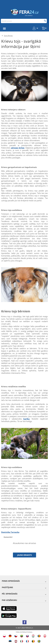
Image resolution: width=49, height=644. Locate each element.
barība (26, 419)
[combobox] (24, 21)
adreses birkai (18, 148)
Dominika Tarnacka (10, 532)
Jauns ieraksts (24, 555)
